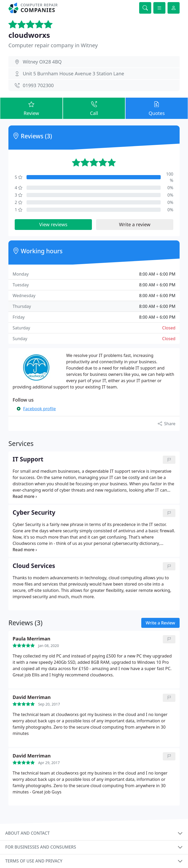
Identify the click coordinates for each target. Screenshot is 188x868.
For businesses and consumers (41, 847)
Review (31, 108)
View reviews (53, 224)
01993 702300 (38, 85)
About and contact (27, 833)
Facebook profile (39, 409)
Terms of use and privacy (34, 861)
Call (94, 108)
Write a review (135, 224)
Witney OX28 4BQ (42, 62)
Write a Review (160, 623)
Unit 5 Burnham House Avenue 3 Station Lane (74, 73)
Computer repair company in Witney (53, 45)
